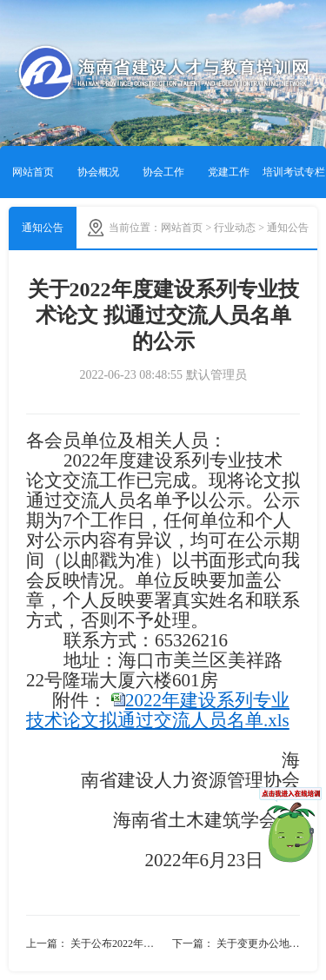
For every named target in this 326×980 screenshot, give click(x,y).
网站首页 (33, 172)
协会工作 (163, 172)
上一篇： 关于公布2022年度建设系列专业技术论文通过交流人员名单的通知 (95, 944)
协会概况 (98, 172)
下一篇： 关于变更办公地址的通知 (236, 944)
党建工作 (229, 172)
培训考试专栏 (294, 172)
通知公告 (43, 228)
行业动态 (235, 228)
